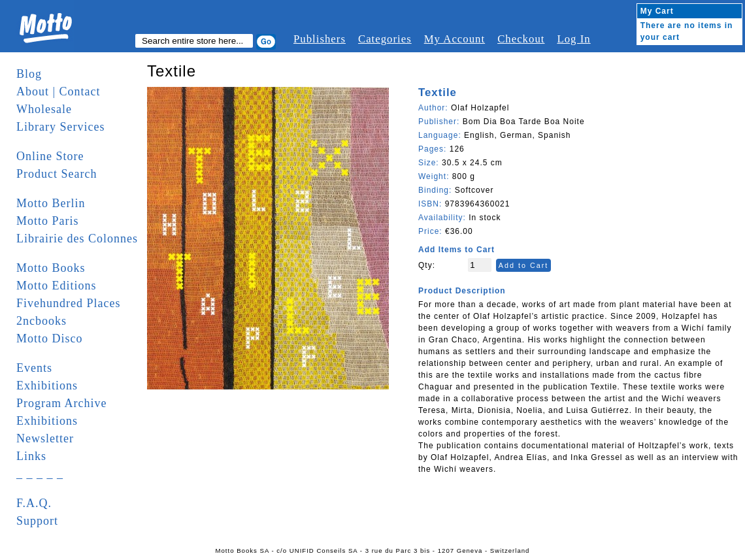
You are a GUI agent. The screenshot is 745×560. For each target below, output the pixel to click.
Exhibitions (47, 386)
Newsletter (45, 438)
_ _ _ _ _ (40, 474)
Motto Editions (57, 286)
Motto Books (51, 268)
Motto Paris (48, 221)
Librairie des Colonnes (77, 239)
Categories (385, 39)
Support (37, 521)
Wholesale (44, 109)
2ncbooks (41, 321)
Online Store (50, 156)
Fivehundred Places (68, 303)
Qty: (427, 265)
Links (31, 456)
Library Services (60, 127)
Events (34, 368)
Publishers (320, 39)
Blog (29, 74)
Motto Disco (50, 338)
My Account (455, 39)
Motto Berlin (51, 203)
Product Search (57, 174)
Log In (573, 39)
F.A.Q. (34, 503)
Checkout (521, 39)
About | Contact (58, 91)
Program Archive (61, 403)
